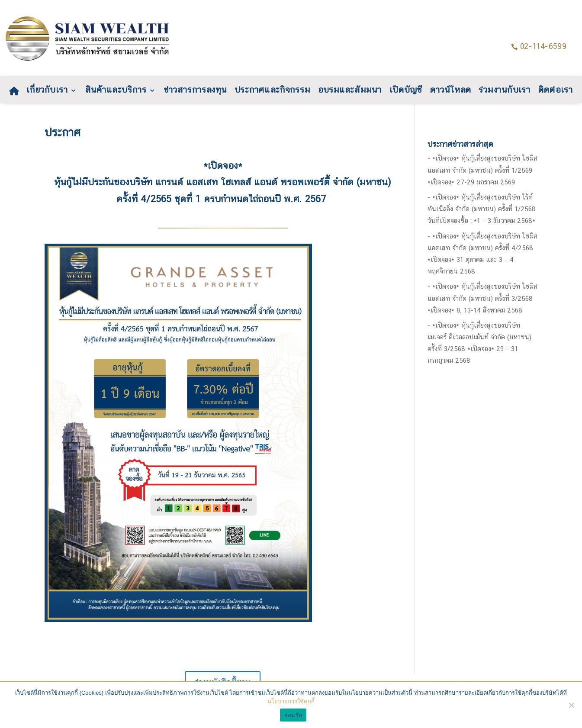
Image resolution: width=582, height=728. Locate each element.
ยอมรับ (293, 715)
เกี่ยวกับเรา (47, 91)
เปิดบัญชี (406, 91)
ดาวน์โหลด (451, 91)
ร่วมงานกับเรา (505, 91)
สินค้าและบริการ (116, 91)
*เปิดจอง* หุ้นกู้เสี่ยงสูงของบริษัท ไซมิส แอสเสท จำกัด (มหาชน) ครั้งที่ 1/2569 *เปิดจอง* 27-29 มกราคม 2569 (482, 170)
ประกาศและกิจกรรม (272, 91)
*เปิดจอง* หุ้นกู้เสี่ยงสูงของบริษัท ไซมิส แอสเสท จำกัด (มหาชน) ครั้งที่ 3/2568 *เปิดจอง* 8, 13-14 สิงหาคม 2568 (482, 298)
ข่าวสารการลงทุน (195, 91)
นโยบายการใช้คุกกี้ (291, 701)
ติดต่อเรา (556, 91)
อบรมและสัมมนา (350, 91)
